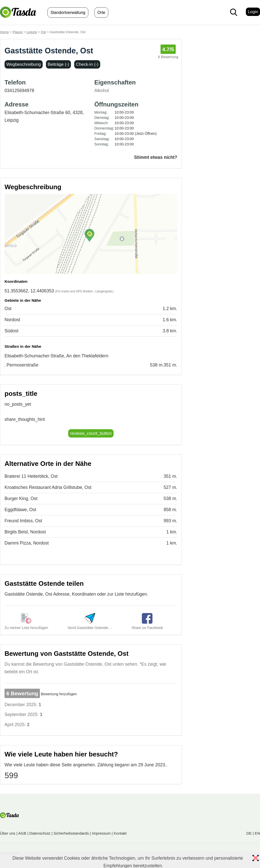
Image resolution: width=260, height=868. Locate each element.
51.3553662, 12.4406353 (29, 291)
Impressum (101, 833)
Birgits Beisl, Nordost (25, 532)
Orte (101, 13)
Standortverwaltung (68, 13)
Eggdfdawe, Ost (20, 510)
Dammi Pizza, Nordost (27, 543)
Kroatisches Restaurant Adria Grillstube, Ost (48, 487)
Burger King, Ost (21, 498)
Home (4, 32)
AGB (22, 833)
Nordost (12, 320)
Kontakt (120, 833)
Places (18, 32)
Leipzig (32, 32)
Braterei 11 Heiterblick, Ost (31, 476)
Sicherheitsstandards (71, 833)
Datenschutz (40, 833)
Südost (11, 331)
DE (249, 833)
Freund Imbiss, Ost (23, 521)
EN (257, 833)
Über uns (8, 833)
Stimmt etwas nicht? (156, 157)
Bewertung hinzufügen (59, 694)
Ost (44, 32)
